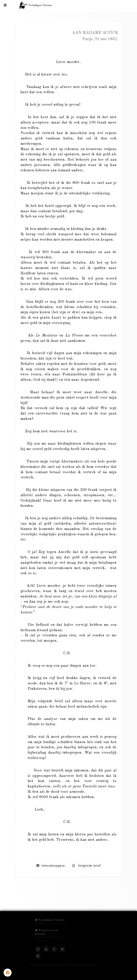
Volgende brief (87, 866)
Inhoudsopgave (50, 866)
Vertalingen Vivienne (49, 920)
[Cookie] (8, 973)
